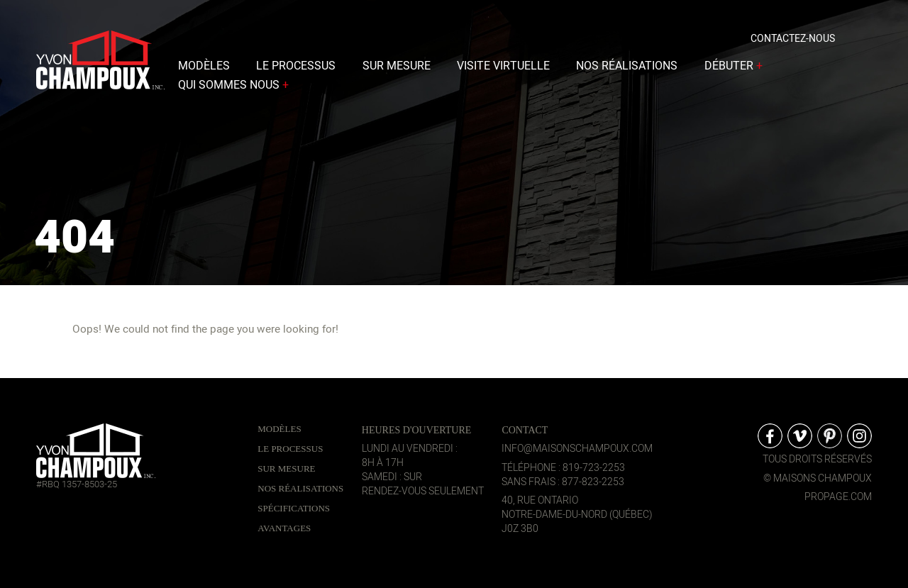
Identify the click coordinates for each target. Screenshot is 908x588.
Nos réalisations (627, 69)
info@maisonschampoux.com (577, 449)
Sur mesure (397, 69)
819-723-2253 (594, 468)
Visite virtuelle (503, 69)
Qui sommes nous (235, 88)
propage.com (838, 497)
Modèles (204, 69)
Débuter (735, 69)
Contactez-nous (793, 41)
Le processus (296, 69)
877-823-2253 (593, 482)
